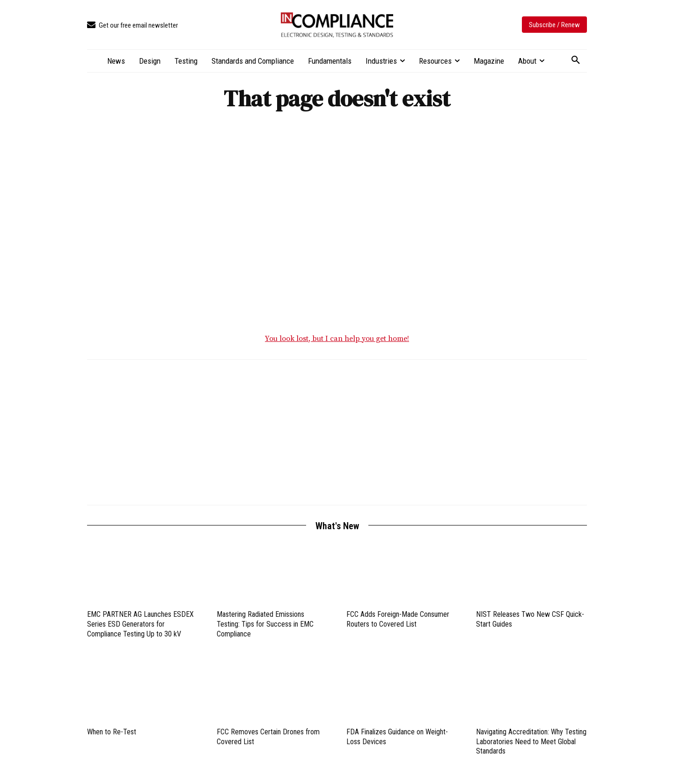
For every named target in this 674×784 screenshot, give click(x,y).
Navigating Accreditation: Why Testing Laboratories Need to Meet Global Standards (531, 744)
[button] (576, 60)
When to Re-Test (112, 734)
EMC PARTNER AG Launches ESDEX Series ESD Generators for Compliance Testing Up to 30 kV (140, 626)
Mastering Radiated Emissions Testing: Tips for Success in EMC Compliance (265, 626)
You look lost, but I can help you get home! (337, 341)
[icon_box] (132, 26)
